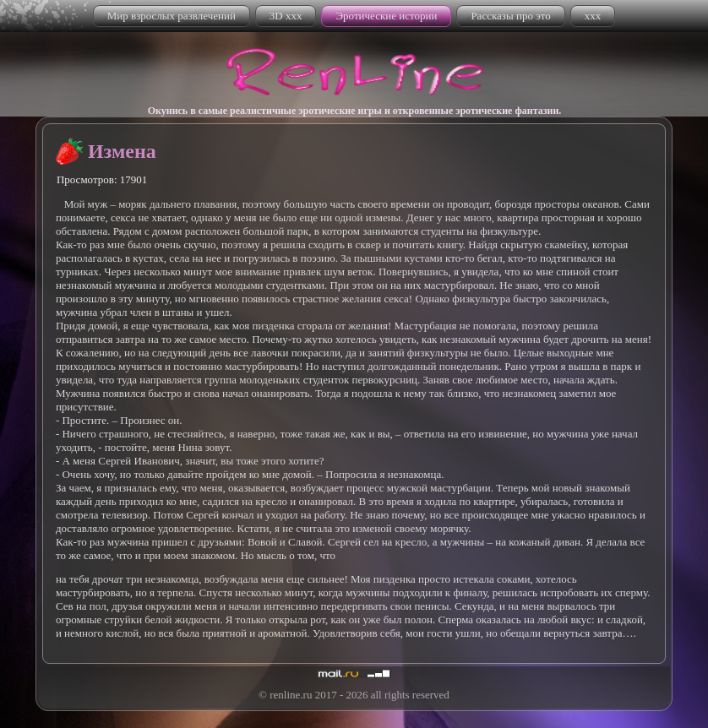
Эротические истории (386, 16)
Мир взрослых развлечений (172, 16)
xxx (593, 16)
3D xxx (286, 16)
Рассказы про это (510, 16)
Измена (122, 151)
